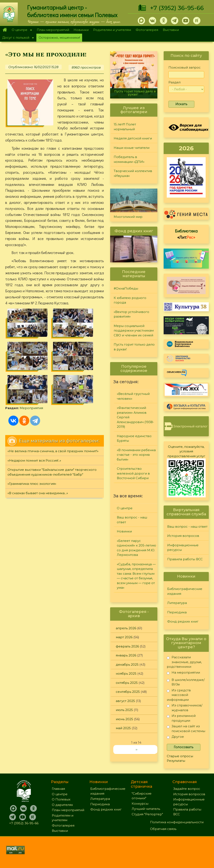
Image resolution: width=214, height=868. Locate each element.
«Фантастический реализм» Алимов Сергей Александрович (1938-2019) (135, 417)
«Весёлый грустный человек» (133, 396)
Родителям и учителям (112, 30)
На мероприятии (183, 673)
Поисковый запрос (185, 67)
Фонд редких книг (183, 621)
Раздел (175, 82)
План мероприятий (53, 30)
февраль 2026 (127, 646)
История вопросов (183, 536)
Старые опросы (180, 756)
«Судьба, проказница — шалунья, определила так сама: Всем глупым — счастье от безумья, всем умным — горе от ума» (136, 576)
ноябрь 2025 (126, 673)
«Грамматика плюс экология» (32, 455)
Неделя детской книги (133, 138)
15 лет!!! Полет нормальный (125, 127)
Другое (175, 737)
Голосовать (184, 747)
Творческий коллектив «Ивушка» (133, 173)
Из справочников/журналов (185, 708)
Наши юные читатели (132, 148)
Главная (5, 30)
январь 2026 (126, 655)
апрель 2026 (126, 628)
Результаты (176, 761)
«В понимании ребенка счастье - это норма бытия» (136, 455)
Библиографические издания (185, 591)
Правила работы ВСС (185, 559)
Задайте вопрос (187, 789)
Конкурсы (140, 804)
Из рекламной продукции (181, 718)
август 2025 (125, 701)
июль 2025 (124, 710)
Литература (177, 603)
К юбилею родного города (130, 300)
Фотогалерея (147, 30)
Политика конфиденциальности (177, 822)
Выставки (171, 30)
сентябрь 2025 (128, 692)
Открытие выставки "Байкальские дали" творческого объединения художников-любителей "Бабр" (52, 443)
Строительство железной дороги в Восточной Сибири (133, 473)
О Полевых (61, 799)
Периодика (177, 612)
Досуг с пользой (17, 38)
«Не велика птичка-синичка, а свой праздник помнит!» (53, 422)
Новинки (81, 30)
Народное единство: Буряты (134, 438)
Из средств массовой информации (179, 695)
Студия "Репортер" (147, 814)
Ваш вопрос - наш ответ (132, 520)
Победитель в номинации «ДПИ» (129, 159)
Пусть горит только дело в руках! (135, 93)
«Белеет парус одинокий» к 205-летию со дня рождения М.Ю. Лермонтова (136, 548)
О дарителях (62, 805)
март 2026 (124, 637)
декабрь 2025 (127, 664)
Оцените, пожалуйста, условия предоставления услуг (186, 451)
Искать (181, 104)
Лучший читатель (146, 809)
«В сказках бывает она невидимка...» (38, 464)
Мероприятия (85, 363)
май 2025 (123, 728)
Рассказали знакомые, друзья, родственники (184, 662)
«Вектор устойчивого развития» (131, 314)
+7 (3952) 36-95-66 (177, 8)
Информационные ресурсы (183, 548)
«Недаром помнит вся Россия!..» (34, 432)
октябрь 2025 (127, 683)
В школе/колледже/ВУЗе (186, 682)
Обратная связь (163, 829)
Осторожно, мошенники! (59, 38)
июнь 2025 (124, 719)
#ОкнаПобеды (126, 288)
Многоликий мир (128, 217)
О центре (21, 30)
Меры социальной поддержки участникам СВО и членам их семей (134, 331)
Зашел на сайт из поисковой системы (186, 728)
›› (136, 749)
